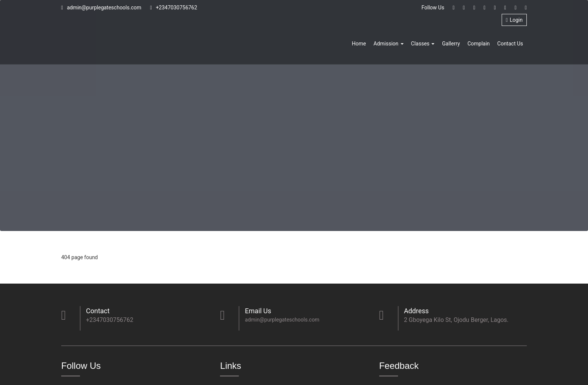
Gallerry (451, 44)
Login (514, 20)
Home (359, 44)
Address (416, 311)
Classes (423, 44)
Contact (98, 311)
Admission (389, 44)
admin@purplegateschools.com (101, 8)
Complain (479, 44)
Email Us (258, 311)
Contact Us (510, 44)
